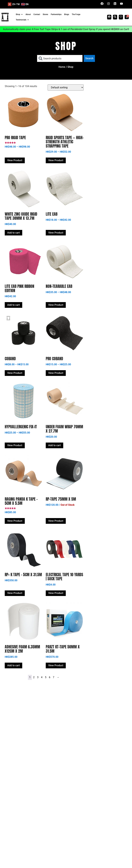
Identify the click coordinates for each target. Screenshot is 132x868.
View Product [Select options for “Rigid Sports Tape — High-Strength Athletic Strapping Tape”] (56, 160)
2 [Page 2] (34, 677)
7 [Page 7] (54, 677)
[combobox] (60, 58)
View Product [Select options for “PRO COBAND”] (56, 373)
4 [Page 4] (42, 677)
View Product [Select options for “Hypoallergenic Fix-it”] (15, 445)
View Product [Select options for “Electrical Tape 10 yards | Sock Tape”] (56, 593)
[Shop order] (66, 87)
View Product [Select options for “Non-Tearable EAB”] (56, 305)
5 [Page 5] (46, 677)
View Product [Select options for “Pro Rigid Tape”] (15, 160)
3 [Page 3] (38, 677)
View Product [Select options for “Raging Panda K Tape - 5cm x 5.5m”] (15, 521)
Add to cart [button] (13, 233)
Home (62, 67)
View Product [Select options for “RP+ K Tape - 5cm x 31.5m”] (15, 593)
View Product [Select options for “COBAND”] (15, 373)
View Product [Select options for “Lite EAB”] (56, 233)
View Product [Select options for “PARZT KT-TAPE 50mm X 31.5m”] (56, 665)
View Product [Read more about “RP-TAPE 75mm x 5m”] (56, 521)
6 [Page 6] (50, 677)
